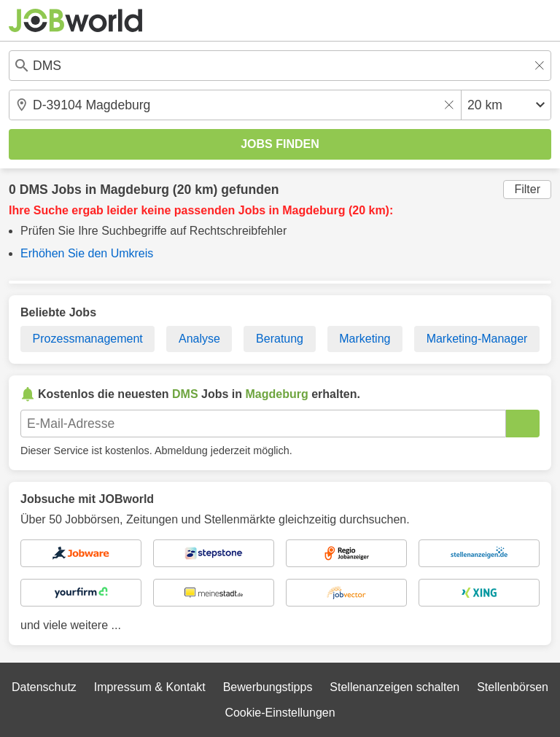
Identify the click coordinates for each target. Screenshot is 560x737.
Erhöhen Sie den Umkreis (87, 253)
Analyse (199, 339)
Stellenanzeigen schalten (394, 687)
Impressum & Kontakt (150, 687)
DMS (34, 190)
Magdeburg (135, 190)
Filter (527, 189)
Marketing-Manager (477, 339)
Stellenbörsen (513, 687)
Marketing (365, 339)
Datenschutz (44, 687)
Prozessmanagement (88, 339)
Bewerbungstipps (268, 687)
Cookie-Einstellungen (280, 713)
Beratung (280, 339)
